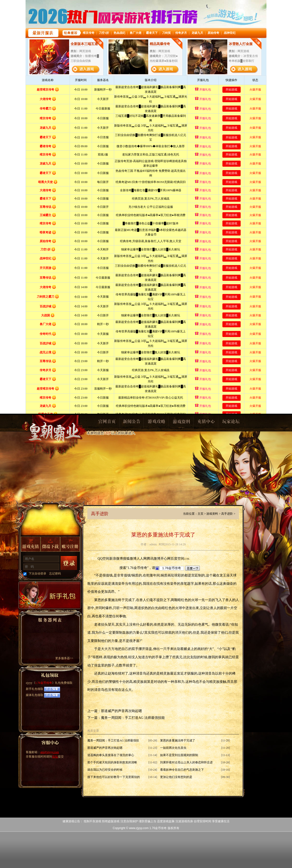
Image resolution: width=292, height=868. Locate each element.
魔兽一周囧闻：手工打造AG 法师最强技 (113, 740)
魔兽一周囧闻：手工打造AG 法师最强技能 (133, 718)
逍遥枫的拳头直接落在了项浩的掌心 (111, 755)
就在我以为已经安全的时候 (105, 770)
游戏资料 (181, 423)
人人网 (142, 559)
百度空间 (177, 559)
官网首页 (107, 423)
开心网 (165, 559)
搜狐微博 (130, 559)
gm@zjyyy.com (50, 752)
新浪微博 (116, 559)
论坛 (55, 757)
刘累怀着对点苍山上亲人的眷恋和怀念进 (186, 762)
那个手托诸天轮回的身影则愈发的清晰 (112, 762)
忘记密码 (55, 574)
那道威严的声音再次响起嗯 (121, 711)
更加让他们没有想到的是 (176, 777)
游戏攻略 (156, 423)
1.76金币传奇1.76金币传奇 (54, 437)
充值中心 (206, 423)
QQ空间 (103, 559)
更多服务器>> (64, 658)
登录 (69, 563)
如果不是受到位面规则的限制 (179, 755)
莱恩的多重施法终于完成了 (178, 740)
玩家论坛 (231, 423)
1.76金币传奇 (44, 683)
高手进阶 (227, 514)
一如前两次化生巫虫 (173, 748)
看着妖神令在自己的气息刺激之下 (182, 770)
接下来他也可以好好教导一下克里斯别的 (114, 777)
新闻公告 (131, 423)
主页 (201, 514)
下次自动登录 (37, 574)
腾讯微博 (154, 559)
